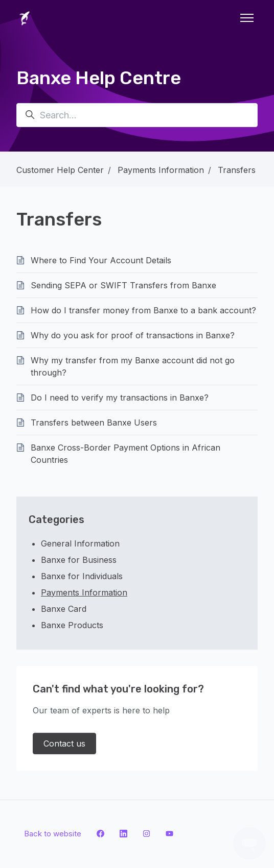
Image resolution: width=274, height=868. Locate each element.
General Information (80, 543)
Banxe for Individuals (82, 576)
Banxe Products (72, 625)
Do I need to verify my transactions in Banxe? (120, 398)
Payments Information (161, 170)
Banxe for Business (79, 560)
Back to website (53, 834)
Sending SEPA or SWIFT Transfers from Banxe (123, 285)
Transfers (237, 170)
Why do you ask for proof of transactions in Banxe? (133, 335)
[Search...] (137, 115)
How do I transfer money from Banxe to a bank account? (143, 310)
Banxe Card (64, 609)
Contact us (64, 743)
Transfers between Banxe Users (94, 423)
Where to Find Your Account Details (101, 260)
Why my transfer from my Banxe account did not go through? (133, 366)
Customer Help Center (60, 170)
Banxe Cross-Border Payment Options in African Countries (125, 454)
